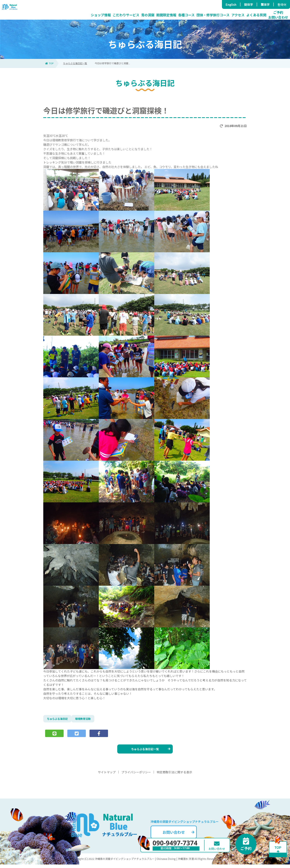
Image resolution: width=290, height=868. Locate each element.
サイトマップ (107, 776)
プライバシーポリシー (136, 776)
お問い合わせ (185, 834)
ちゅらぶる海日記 (59, 719)
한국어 (282, 4)
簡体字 (249, 4)
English (231, 4)
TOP (49, 63)
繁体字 (265, 4)
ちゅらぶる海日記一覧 (75, 63)
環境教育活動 (87, 719)
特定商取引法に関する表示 (174, 776)
